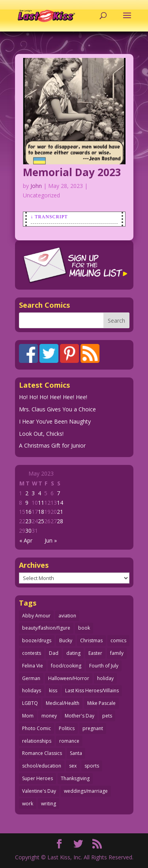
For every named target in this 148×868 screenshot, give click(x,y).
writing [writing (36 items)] (49, 804)
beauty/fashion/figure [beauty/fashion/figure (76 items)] (46, 628)
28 (60, 521)
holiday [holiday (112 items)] (105, 678)
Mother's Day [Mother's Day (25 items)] (80, 716)
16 (28, 512)
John (36, 186)
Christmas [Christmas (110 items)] (91, 640)
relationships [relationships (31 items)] (37, 741)
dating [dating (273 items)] (73, 653)
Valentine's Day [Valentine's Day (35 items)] (39, 791)
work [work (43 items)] (28, 804)
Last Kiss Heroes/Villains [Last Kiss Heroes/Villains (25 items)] (92, 690)
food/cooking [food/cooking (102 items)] (66, 666)
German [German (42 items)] (31, 678)
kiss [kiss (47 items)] (53, 690)
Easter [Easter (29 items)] (95, 653)
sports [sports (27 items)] (92, 766)
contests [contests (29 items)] (32, 653)
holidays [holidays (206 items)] (32, 690)
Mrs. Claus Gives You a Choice (57, 409)
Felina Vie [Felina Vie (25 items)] (33, 666)
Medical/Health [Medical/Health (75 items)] (63, 703)
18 (41, 512)
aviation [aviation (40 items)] (67, 616)
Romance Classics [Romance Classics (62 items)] (42, 753)
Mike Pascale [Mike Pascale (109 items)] (101, 703)
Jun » (51, 540)
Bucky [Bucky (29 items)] (66, 640)
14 (60, 503)
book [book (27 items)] (84, 628)
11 (41, 503)
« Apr (26, 540)
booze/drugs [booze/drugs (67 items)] (37, 640)
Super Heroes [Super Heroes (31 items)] (37, 778)
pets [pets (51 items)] (107, 716)
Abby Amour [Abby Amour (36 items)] (36, 616)
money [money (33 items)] (49, 716)
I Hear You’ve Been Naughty (55, 421)
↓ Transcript (49, 217)
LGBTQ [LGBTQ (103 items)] (30, 703)
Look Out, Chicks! (41, 434)
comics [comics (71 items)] (118, 640)
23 (28, 521)
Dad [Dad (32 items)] (54, 653)
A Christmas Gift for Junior (52, 445)
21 (60, 512)
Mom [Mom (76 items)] (28, 716)
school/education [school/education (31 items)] (42, 766)
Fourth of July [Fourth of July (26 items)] (104, 666)
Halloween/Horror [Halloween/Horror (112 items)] (69, 678)
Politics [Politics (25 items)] (67, 728)
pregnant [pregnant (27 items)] (93, 728)
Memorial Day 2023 (72, 172)
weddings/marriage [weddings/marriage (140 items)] (86, 791)
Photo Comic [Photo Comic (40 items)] (37, 728)
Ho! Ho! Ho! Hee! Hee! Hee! (53, 397)
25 (41, 521)
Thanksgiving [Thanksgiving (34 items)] (75, 778)
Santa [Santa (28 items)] (76, 753)
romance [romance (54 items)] (69, 741)
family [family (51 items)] (117, 653)
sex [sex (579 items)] (73, 766)
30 (28, 531)
